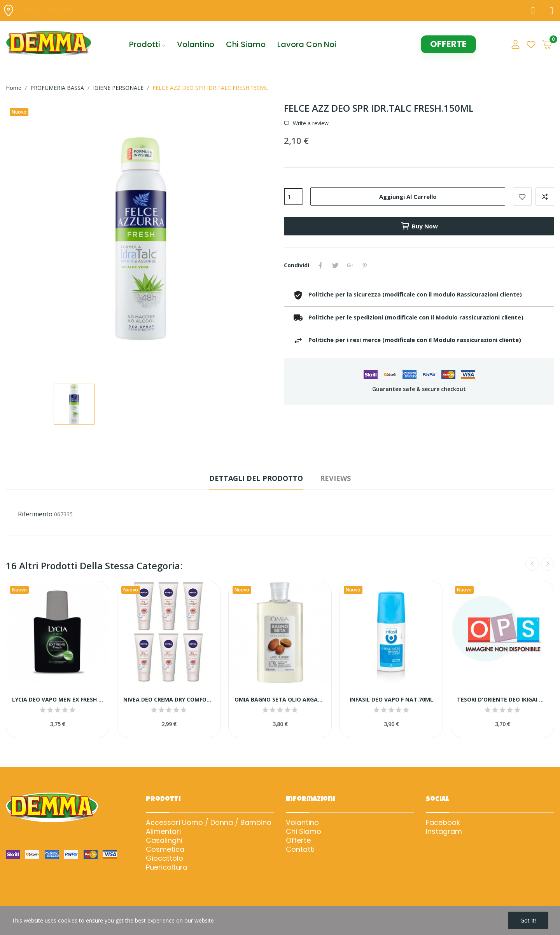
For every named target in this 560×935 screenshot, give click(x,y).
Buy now (419, 226)
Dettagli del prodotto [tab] (256, 478)
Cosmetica (165, 849)
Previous (532, 564)
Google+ (350, 265)
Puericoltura (167, 867)
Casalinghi (164, 840)
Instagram (444, 832)
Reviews (335, 478)
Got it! (528, 920)
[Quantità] (293, 196)
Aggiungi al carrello (408, 196)
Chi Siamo (304, 832)
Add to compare (545, 196)
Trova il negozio (47, 10)
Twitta (335, 265)
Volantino (302, 823)
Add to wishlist (522, 196)
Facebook (443, 823)
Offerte (298, 840)
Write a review (310, 123)
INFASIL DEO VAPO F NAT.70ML (391, 699)
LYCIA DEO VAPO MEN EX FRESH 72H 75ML (58, 699)
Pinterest (365, 265)
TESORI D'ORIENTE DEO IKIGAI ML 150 (502, 699)
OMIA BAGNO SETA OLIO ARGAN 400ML (280, 699)
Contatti (300, 849)
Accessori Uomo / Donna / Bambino (209, 823)
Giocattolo (164, 858)
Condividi (320, 265)
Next (548, 564)
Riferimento (35, 514)
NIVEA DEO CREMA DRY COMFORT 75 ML (169, 699)
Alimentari (163, 832)
